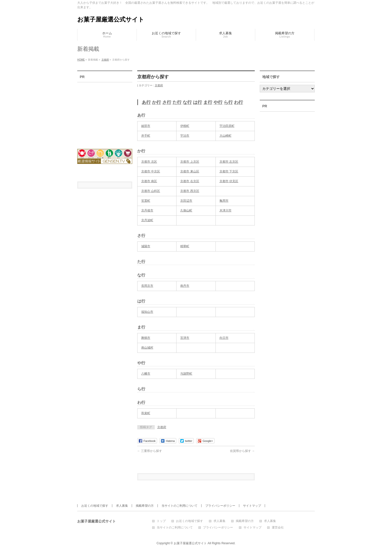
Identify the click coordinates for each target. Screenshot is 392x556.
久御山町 (186, 210)
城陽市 (146, 246)
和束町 (146, 413)
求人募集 (122, 506)
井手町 (146, 136)
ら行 (228, 102)
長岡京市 (147, 286)
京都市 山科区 (151, 191)
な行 (187, 102)
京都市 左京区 (229, 162)
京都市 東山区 (190, 171)
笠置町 (146, 201)
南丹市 (185, 286)
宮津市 (185, 338)
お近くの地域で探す (95, 506)
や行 (218, 102)
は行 (197, 102)
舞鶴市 (146, 338)
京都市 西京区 (190, 191)
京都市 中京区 (151, 171)
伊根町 (185, 126)
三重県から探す (150, 451)
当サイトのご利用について (179, 506)
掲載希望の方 (145, 506)
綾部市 (146, 126)
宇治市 (185, 136)
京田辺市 (186, 201)
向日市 (224, 338)
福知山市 (147, 312)
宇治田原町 (227, 126)
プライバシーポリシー (220, 506)
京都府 (159, 85)
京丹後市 (147, 210)
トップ (161, 521)
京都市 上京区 (190, 162)
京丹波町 (147, 220)
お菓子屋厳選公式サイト (111, 19)
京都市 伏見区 (229, 181)
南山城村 (147, 348)
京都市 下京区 (229, 171)
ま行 (208, 102)
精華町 (185, 246)
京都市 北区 (149, 162)
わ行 (238, 102)
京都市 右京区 (190, 181)
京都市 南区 (149, 181)
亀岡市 (224, 201)
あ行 (146, 102)
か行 (156, 102)
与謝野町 (186, 374)
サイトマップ (252, 506)
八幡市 (146, 374)
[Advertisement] (105, 112)
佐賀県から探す (242, 451)
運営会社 (278, 528)
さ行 (167, 102)
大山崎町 (225, 136)
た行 (177, 102)
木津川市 (225, 210)
